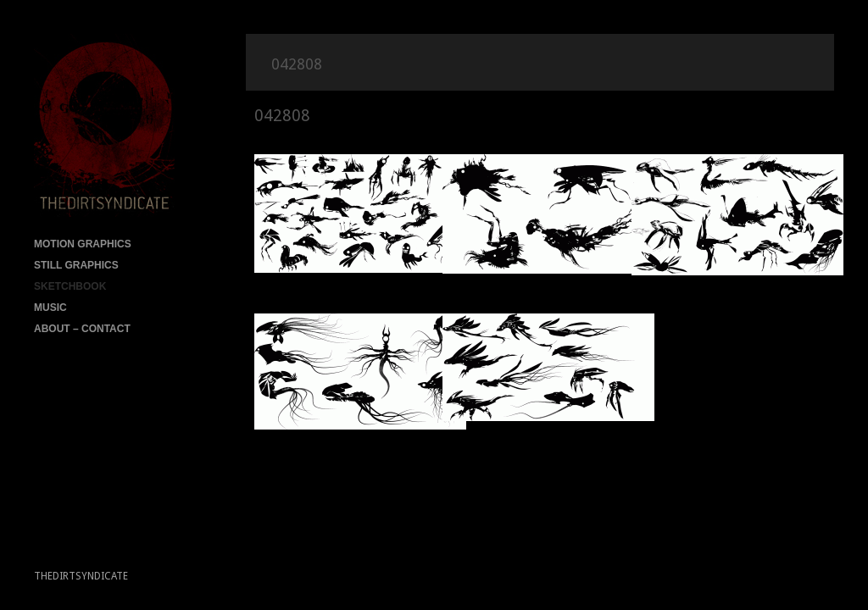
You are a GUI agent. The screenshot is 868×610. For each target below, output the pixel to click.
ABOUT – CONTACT (82, 329)
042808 (282, 116)
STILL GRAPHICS (76, 265)
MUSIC (50, 308)
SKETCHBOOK (70, 286)
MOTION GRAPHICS (83, 244)
